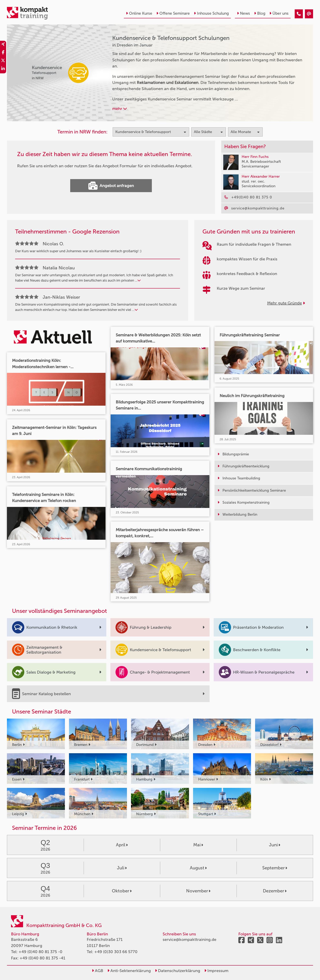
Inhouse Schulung (211, 13)
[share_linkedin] (3, 69)
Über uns (279, 13)
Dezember (275, 891)
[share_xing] (3, 45)
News (243, 13)
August (198, 868)
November (198, 891)
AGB (98, 971)
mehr (120, 109)
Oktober (122, 891)
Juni (275, 845)
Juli (122, 868)
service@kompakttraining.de (189, 939)
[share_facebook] (3, 53)
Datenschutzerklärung (178, 971)
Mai (198, 845)
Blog (260, 13)
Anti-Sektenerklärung (129, 971)
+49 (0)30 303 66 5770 (116, 952)
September (275, 868)
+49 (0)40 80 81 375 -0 (41, 952)
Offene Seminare (173, 13)
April (122, 845)
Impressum (216, 971)
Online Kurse (139, 13)
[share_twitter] (3, 61)
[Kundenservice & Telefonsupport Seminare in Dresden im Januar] (299, 14)
